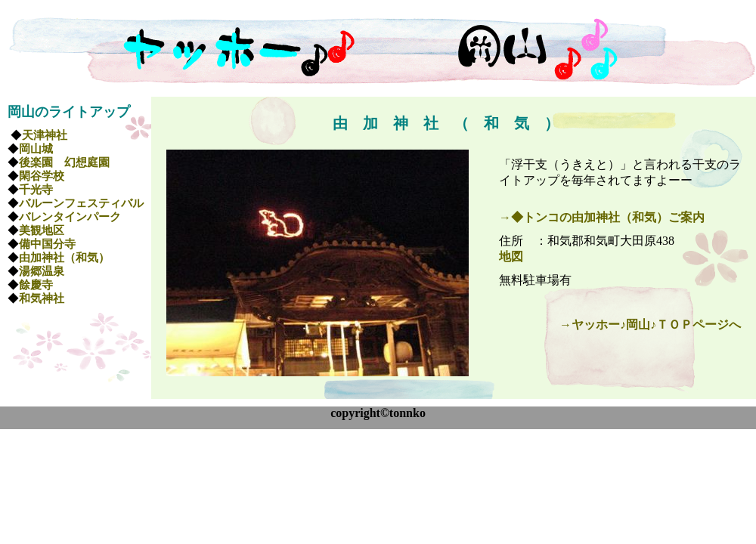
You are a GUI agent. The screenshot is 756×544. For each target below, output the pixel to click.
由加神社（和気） (64, 258)
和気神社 (42, 298)
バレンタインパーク (70, 217)
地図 (511, 257)
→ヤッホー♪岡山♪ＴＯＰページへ (650, 325)
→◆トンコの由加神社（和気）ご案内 (602, 217)
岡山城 (36, 149)
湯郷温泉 (47, 271)
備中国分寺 (47, 244)
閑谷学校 (42, 176)
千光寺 (36, 190)
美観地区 (42, 230)
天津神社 (45, 135)
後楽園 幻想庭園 (64, 162)
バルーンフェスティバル (81, 203)
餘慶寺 (36, 285)
